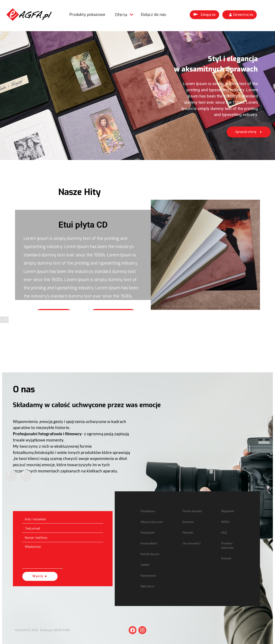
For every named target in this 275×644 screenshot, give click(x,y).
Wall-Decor (147, 586)
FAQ (224, 533)
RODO (225, 522)
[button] (204, 15)
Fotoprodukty (149, 543)
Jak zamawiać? (192, 543)
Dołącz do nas (154, 15)
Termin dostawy (192, 511)
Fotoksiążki (147, 533)
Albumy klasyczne (152, 522)
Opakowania (148, 575)
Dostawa (188, 522)
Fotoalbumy (148, 511)
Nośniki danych (150, 554)
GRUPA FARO (62, 630)
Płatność (188, 533)
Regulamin (228, 511)
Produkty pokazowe (87, 15)
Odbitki (145, 565)
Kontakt (226, 558)
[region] (137, 96)
